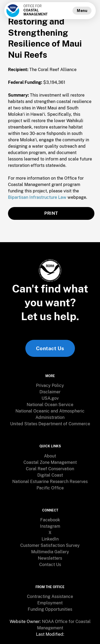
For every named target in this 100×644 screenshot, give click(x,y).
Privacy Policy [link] (50, 385)
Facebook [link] (50, 520)
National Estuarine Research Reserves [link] (50, 482)
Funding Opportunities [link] (50, 609)
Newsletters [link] (50, 558)
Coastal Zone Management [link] (50, 462)
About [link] (50, 456)
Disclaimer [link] (50, 392)
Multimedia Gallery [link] (50, 552)
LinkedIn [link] (50, 539)
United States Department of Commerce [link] (50, 424)
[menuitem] (50, 386)
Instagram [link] (50, 526)
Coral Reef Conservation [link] (50, 469)
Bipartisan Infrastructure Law (37, 197)
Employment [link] (50, 603)
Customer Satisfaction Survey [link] (50, 545)
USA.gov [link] (50, 398)
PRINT (51, 213)
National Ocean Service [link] (50, 405)
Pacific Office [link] (50, 488)
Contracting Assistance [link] (50, 596)
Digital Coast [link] (50, 475)
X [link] (50, 533)
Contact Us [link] (50, 348)
